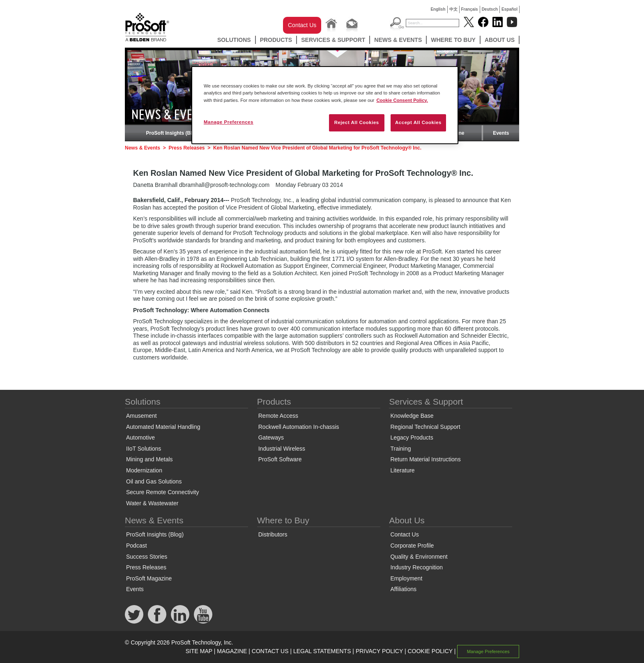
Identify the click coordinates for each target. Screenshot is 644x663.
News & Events (398, 40)
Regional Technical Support (425, 427)
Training (400, 449)
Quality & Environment (419, 557)
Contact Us (302, 25)
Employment (406, 578)
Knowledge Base (412, 416)
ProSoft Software (280, 459)
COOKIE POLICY (430, 651)
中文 (453, 9)
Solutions (234, 40)
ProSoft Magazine (149, 578)
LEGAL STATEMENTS (322, 651)
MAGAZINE (232, 651)
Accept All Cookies (418, 122)
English (438, 9)
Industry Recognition (416, 567)
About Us (500, 40)
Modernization (144, 470)
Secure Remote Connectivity (162, 492)
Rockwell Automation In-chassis (299, 427)
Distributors (273, 534)
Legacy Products (412, 437)
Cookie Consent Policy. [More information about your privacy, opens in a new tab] (402, 100)
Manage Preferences (488, 651)
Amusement (141, 416)
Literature (402, 470)
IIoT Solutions (144, 449)
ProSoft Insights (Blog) (173, 133)
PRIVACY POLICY (379, 651)
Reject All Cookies (357, 122)
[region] (325, 105)
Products (276, 40)
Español (509, 9)
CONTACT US (270, 651)
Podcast (137, 546)
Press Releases (186, 148)
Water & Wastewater (152, 503)
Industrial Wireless (282, 449)
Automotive (140, 437)
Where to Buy (453, 40)
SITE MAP (199, 651)
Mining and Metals (149, 459)
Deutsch (490, 9)
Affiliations (403, 589)
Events (501, 133)
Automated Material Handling (163, 427)
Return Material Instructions (425, 459)
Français (470, 9)
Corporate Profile (412, 546)
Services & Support (333, 40)
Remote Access (278, 416)
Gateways (271, 437)
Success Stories (147, 557)
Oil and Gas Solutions (154, 481)
